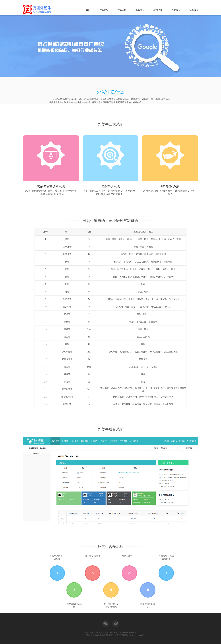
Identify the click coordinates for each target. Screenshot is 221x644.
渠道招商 (140, 10)
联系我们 (194, 10)
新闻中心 (158, 10)
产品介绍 (104, 10)
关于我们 (176, 10)
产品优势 (122, 10)
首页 (88, 10)
